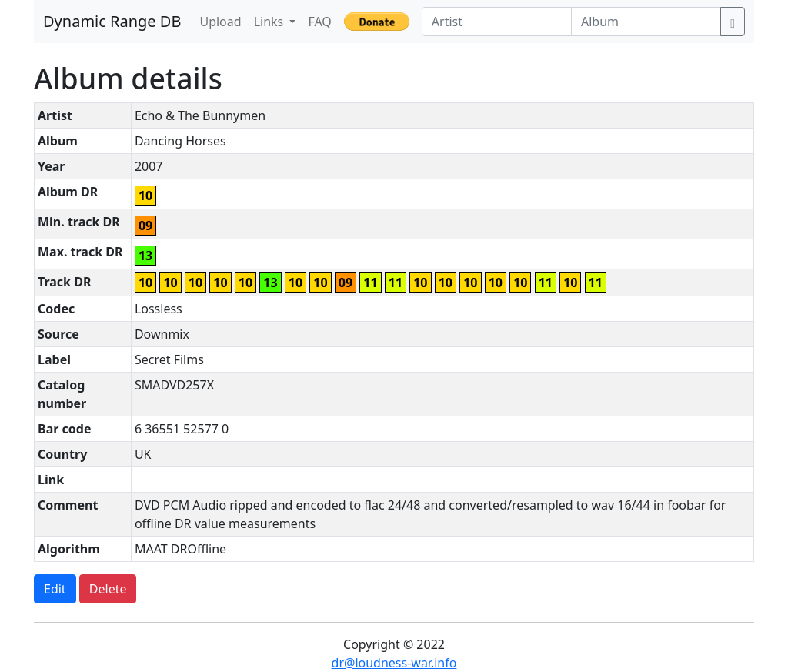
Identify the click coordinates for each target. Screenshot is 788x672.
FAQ (319, 22)
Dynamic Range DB (112, 21)
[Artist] (497, 22)
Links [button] (270, 22)
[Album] (646, 22)
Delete (108, 589)
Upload (220, 22)
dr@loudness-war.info (394, 663)
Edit (55, 589)
